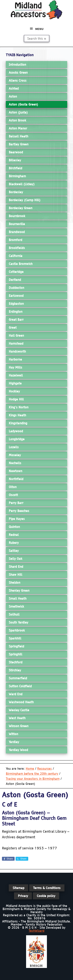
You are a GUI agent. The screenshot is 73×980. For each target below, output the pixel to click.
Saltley (14, 551)
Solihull (14, 614)
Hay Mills (15, 367)
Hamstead (16, 343)
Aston (13, 96)
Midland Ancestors (37, 10)
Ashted (14, 88)
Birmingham (17, 176)
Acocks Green (18, 72)
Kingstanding (18, 423)
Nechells (15, 463)
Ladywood (16, 431)
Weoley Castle (19, 710)
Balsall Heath (18, 136)
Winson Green (19, 726)
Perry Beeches (19, 511)
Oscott (13, 495)
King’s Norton (19, 407)
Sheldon (15, 583)
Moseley (15, 455)
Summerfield (18, 678)
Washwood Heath (21, 702)
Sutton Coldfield (20, 686)
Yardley (14, 742)
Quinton (14, 527)
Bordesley (16, 192)
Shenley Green (19, 590)
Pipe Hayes (17, 519)
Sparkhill (15, 638)
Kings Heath (17, 415)
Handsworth (17, 351)
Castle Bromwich (21, 264)
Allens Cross (18, 80)
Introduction (17, 65)
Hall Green (16, 335)
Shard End (16, 567)
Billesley (15, 160)
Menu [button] (39, 29)
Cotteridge (16, 272)
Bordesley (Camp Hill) (25, 200)
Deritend (15, 280)
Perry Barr (16, 503)
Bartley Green (19, 144)
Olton (13, 487)
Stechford (16, 662)
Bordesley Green (21, 208)
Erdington (16, 312)
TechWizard (36, 931)
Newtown (15, 471)
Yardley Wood (18, 750)
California (16, 256)
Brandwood (17, 232)
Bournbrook (17, 216)
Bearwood (16, 152)
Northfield (16, 479)
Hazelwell (16, 375)
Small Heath (18, 598)
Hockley (14, 391)
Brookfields (17, 248)
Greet (13, 328)
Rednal (14, 535)
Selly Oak (15, 559)
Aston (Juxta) (18, 112)
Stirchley (15, 670)
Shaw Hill (15, 575)
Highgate (15, 383)
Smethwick (16, 606)
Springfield (16, 646)
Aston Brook (17, 120)
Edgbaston (16, 304)
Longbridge (17, 439)
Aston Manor (18, 128)
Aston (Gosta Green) (23, 104)
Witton (13, 734)
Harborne (15, 359)
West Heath (17, 718)
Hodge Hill (16, 399)
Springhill (15, 654)
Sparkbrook (17, 630)
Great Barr (16, 320)
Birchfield (15, 168)
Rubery (14, 543)
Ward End (16, 694)
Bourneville (17, 224)
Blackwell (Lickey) (22, 184)
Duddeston (16, 288)
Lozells (14, 447)
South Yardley (18, 622)
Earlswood (16, 296)
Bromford (15, 240)
